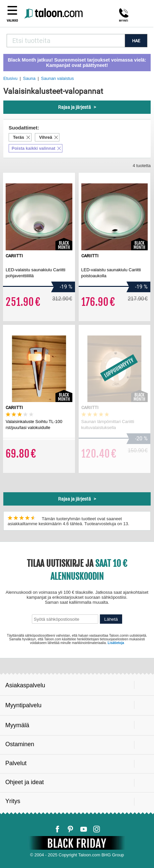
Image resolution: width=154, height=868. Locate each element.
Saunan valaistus (58, 78)
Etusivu (10, 78)
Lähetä (111, 619)
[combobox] (66, 41)
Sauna (29, 78)
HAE (136, 41)
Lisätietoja (116, 643)
